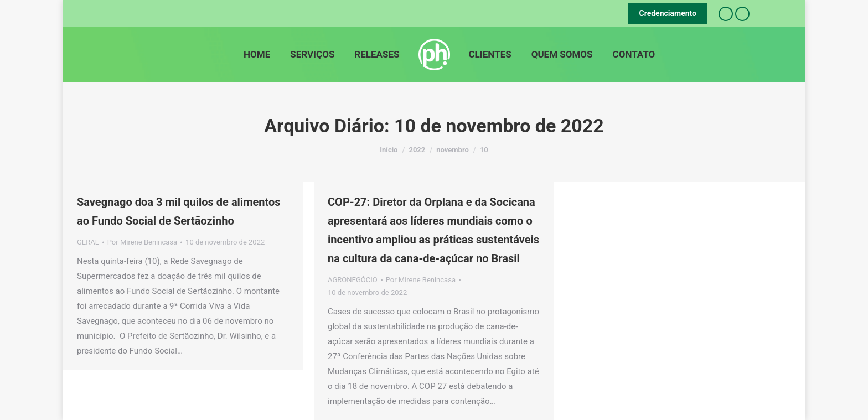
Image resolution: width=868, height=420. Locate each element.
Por (142, 242)
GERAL (88, 242)
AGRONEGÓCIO (353, 280)
